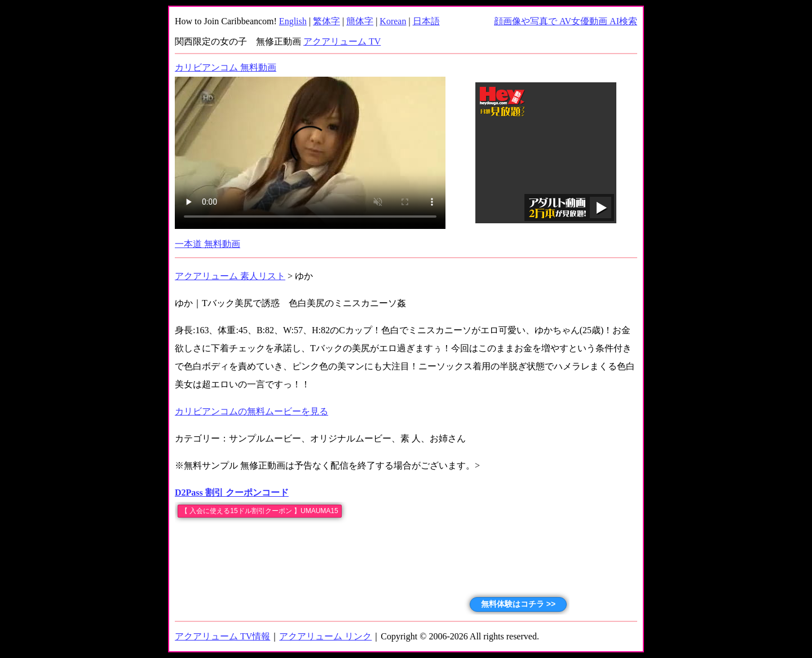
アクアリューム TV (342, 41)
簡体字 (360, 21)
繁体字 (326, 21)
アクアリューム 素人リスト (230, 276)
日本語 (426, 21)
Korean (393, 21)
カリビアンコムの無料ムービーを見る (251, 411)
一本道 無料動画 (208, 244)
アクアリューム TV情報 (222, 636)
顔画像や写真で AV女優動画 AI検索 (566, 21)
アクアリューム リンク (325, 636)
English (293, 21)
